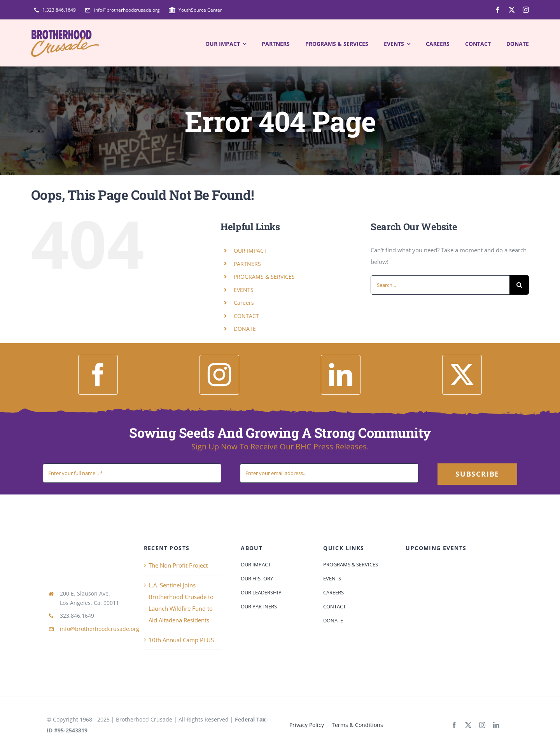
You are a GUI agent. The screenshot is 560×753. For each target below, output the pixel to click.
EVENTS (244, 290)
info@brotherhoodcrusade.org (100, 629)
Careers (244, 303)
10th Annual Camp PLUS (181, 640)
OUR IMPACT (250, 251)
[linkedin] (341, 375)
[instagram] (526, 10)
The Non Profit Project (178, 565)
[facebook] (498, 10)
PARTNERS (247, 264)
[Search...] (440, 285)
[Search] (519, 285)
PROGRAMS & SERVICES (264, 277)
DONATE (245, 329)
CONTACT (246, 316)
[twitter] (512, 10)
